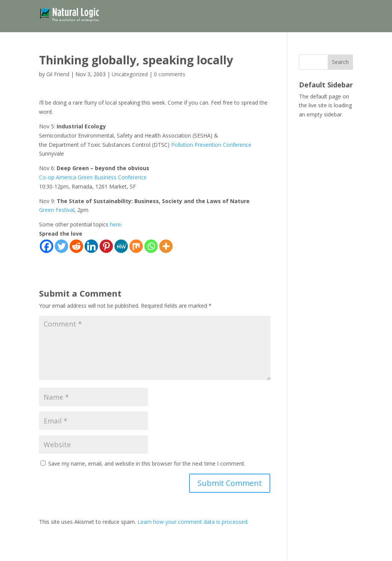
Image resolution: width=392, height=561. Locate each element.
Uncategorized (130, 74)
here (115, 224)
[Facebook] (47, 246)
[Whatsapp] (151, 246)
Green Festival (57, 210)
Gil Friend (58, 74)
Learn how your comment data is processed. (193, 522)
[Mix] (136, 246)
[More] (166, 246)
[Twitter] (61, 246)
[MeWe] (121, 246)
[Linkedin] (91, 246)
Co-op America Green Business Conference (93, 177)
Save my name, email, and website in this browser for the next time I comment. (147, 463)
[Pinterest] (106, 246)
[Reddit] (76, 246)
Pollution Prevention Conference (211, 145)
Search (340, 62)
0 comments (170, 74)
